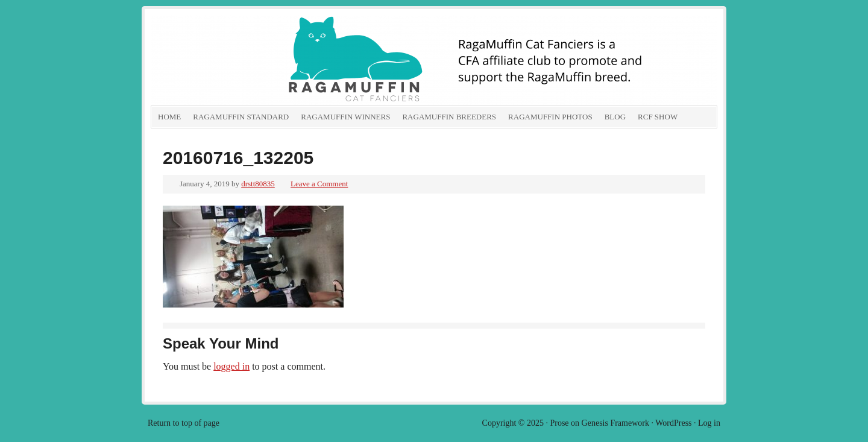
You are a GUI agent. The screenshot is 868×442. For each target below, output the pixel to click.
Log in (709, 423)
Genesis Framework (615, 423)
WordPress (673, 423)
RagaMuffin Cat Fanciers (286, 60)
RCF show (658, 117)
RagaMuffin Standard (241, 117)
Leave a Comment (319, 184)
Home (169, 117)
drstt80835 (258, 184)
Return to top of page (184, 423)
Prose (559, 423)
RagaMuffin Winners (345, 117)
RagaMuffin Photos (550, 117)
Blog (615, 117)
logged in (231, 366)
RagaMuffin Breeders (449, 117)
